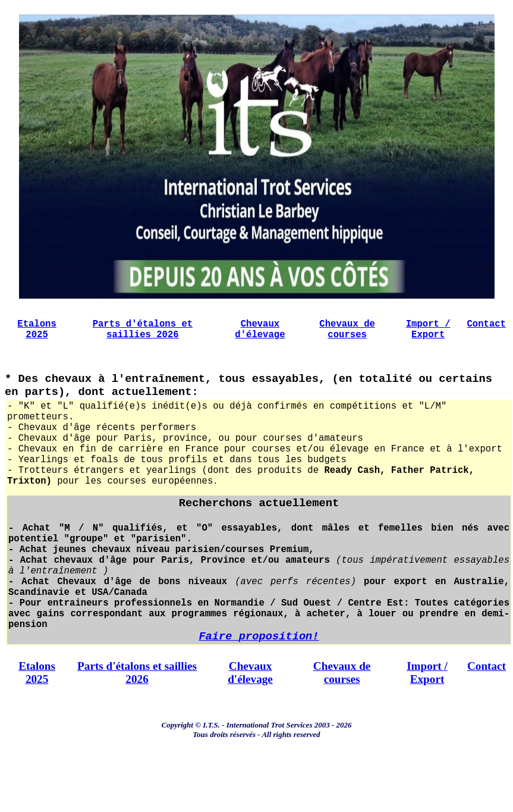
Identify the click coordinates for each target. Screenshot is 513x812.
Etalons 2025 (37, 337)
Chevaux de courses (347, 337)
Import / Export (428, 337)
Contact (486, 331)
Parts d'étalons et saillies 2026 (143, 337)
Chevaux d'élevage (260, 337)
